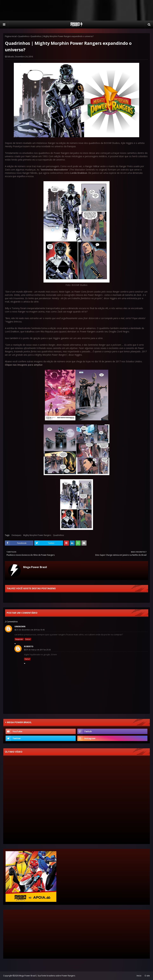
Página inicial (11, 36)
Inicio (139, 976)
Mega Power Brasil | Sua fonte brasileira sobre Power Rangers (47, 976)
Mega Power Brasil (35, 567)
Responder (19, 639)
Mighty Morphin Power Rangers (37, 535)
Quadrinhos (23, 36)
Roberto (29, 646)
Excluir (28, 639)
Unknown (20, 627)
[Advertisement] (76, 10)
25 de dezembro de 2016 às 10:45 (31, 630)
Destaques (16, 535)
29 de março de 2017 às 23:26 (38, 650)
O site (147, 976)
